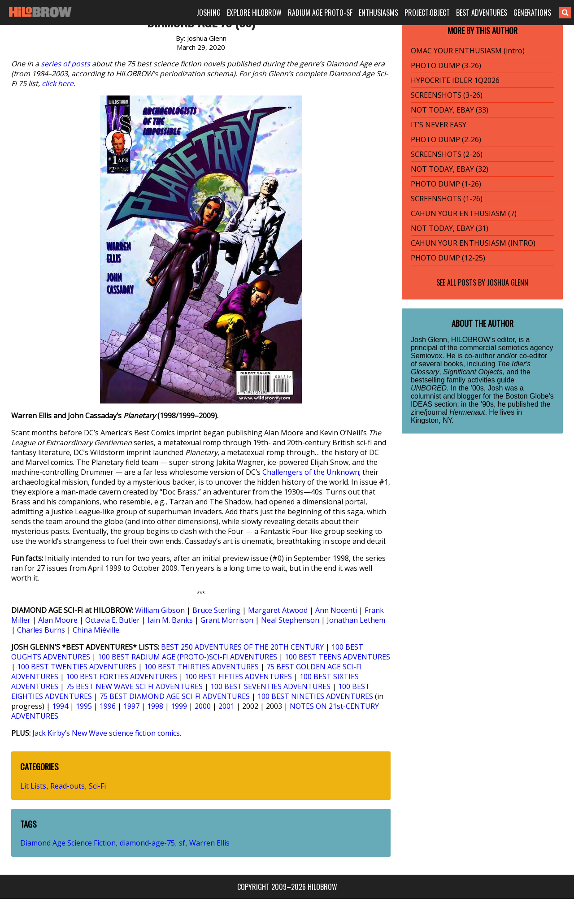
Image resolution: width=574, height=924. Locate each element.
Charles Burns (41, 630)
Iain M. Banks (170, 620)
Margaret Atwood (278, 610)
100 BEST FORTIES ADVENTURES (122, 677)
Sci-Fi (97, 786)
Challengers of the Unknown (311, 472)
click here (58, 83)
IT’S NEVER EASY (439, 125)
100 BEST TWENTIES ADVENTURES (77, 667)
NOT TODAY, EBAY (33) (450, 110)
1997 (131, 706)
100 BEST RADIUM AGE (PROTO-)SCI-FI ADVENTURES (187, 657)
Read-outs (67, 786)
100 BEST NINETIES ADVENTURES (315, 696)
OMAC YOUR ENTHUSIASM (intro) (468, 51)
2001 (226, 706)
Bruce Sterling (216, 610)
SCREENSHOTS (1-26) (447, 199)
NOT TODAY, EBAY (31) (450, 228)
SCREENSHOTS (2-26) (447, 154)
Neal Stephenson (290, 620)
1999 (179, 706)
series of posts (65, 64)
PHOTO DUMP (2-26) (446, 139)
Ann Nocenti (336, 610)
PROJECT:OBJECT (427, 13)
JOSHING (209, 13)
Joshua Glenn (508, 282)
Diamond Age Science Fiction (68, 843)
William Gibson (160, 610)
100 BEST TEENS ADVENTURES (337, 657)
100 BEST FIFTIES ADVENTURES (238, 677)
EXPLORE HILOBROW (254, 13)
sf (182, 843)
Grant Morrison (227, 620)
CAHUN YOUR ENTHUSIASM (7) (464, 213)
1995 (84, 706)
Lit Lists (33, 786)
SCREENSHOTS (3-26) (447, 95)
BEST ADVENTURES (482, 13)
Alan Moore (58, 620)
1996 (108, 706)
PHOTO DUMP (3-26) (446, 65)
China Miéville (96, 630)
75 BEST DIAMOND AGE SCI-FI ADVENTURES (175, 696)
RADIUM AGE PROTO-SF (320, 13)
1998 (155, 706)
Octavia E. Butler (113, 620)
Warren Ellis (209, 843)
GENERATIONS (532, 13)
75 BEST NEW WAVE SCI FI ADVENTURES (134, 686)
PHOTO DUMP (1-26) (446, 184)
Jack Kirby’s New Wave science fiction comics (106, 733)
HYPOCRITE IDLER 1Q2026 (455, 80)
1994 (60, 706)
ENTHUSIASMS (378, 13)
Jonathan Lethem (356, 620)
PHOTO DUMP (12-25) (448, 258)
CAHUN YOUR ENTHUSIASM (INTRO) (473, 243)
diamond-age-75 (147, 843)
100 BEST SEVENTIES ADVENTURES (270, 686)
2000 (203, 706)
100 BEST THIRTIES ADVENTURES (201, 667)
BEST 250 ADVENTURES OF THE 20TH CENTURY (242, 647)
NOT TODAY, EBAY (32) (450, 169)
